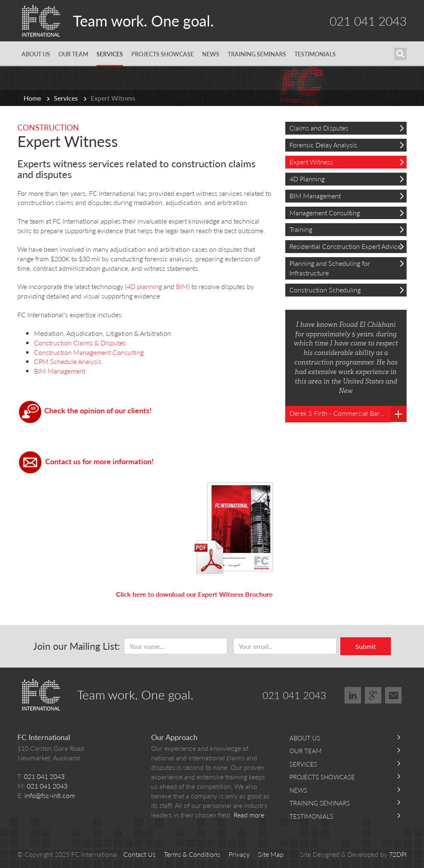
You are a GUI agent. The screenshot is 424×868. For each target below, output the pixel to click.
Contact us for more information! (99, 461)
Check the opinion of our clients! (98, 410)
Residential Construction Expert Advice (347, 246)
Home (32, 98)
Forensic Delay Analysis (347, 145)
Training (347, 229)
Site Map (271, 854)
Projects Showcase (163, 54)
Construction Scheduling (347, 290)
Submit (366, 646)
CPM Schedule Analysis (68, 361)
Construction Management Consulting (90, 352)
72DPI (398, 854)
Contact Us (140, 854)
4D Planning (347, 179)
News (211, 54)
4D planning (144, 286)
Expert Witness (347, 162)
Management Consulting (347, 213)
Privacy (239, 854)
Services (110, 54)
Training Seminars (257, 54)
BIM (182, 286)
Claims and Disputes (347, 128)
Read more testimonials (399, 414)
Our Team (73, 54)
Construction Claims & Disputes (80, 343)
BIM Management (60, 371)
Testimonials (315, 54)
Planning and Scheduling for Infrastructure (347, 268)
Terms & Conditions (192, 854)
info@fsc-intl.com (50, 795)
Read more (249, 815)
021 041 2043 (368, 21)
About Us (36, 54)
